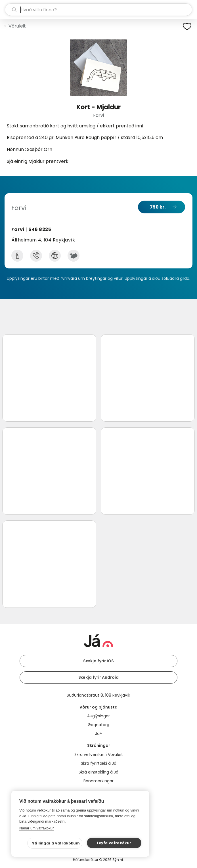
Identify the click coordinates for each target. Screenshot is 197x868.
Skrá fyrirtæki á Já (99, 763)
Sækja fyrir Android (98, 677)
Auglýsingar (98, 716)
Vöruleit (17, 26)
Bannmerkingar (98, 781)
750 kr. (158, 207)
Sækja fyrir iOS (98, 661)
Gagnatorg (98, 725)
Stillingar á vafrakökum (56, 843)
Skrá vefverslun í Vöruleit (99, 754)
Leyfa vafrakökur (114, 843)
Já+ (99, 734)
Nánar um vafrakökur (36, 828)
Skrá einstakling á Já (98, 772)
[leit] (98, 10)
